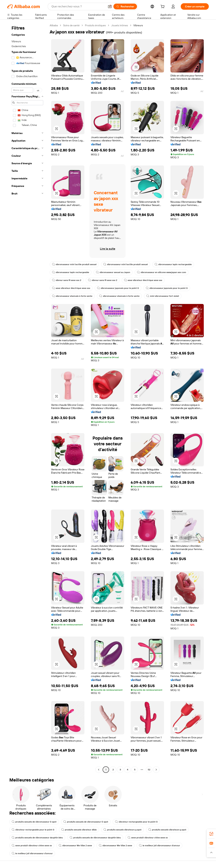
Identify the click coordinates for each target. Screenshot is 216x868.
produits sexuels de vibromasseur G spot (34, 822)
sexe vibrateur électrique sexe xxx (143, 280)
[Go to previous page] (99, 770)
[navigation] (27, 398)
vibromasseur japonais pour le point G (118, 288)
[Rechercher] (125, 6)
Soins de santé (71, 25)
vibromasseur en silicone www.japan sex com (162, 272)
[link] (211, 834)
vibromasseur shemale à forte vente (72, 296)
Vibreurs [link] (138, 25)
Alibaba (54, 25)
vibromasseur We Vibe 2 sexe (75, 846)
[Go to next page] (156, 770)
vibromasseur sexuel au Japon (113, 272)
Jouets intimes (120, 25)
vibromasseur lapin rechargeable (173, 264)
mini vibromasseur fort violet (163, 296)
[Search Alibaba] (78, 6)
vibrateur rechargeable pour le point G (136, 822)
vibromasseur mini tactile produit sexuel (74, 264)
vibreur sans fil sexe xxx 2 (67, 280)
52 (149, 770)
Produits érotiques (95, 25)
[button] (110, 6)
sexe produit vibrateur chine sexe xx (148, 838)
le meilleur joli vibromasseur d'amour (159, 846)
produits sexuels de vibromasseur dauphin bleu (37, 838)
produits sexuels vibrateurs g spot (122, 830)
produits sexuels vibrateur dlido (79, 830)
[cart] (163, 7)
